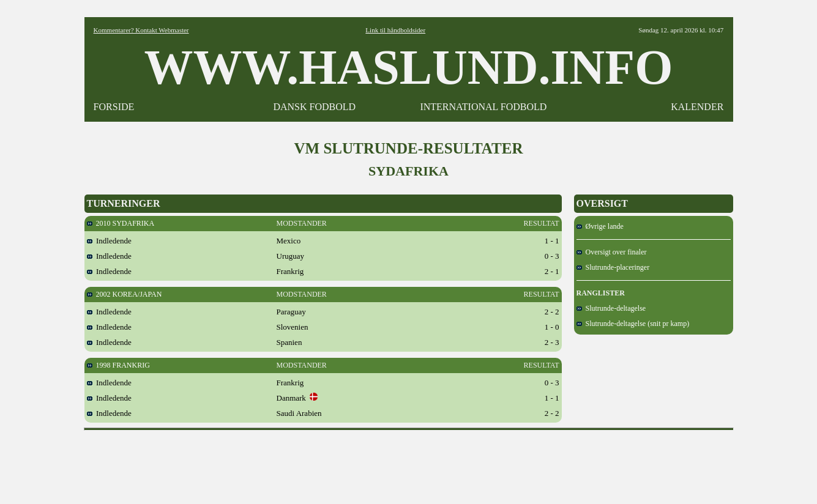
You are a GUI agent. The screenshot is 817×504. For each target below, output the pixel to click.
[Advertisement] (409, 463)
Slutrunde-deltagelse (611, 308)
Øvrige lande (600, 226)
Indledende (109, 241)
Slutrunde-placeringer (613, 267)
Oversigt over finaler (612, 252)
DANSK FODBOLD (314, 107)
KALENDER (697, 107)
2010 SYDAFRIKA (121, 223)
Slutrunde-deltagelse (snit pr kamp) (633, 324)
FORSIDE (114, 107)
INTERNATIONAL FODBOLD (483, 107)
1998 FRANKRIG (118, 365)
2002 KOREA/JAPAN (125, 294)
